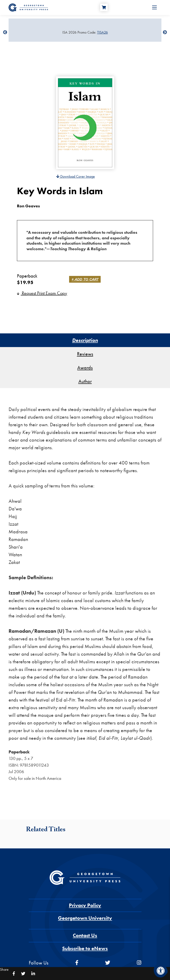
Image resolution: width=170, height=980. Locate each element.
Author (85, 381)
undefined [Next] (165, 32)
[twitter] (108, 963)
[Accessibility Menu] (161, 971)
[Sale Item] (85, 32)
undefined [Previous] (5, 32)
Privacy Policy (85, 905)
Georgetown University (85, 918)
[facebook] (77, 963)
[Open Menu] (154, 7)
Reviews (85, 354)
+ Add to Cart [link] (85, 279)
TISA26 (103, 32)
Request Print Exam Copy (42, 293)
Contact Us (85, 935)
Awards (85, 368)
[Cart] (104, 7)
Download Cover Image (75, 176)
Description (85, 340)
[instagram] (139, 963)
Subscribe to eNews (85, 948)
